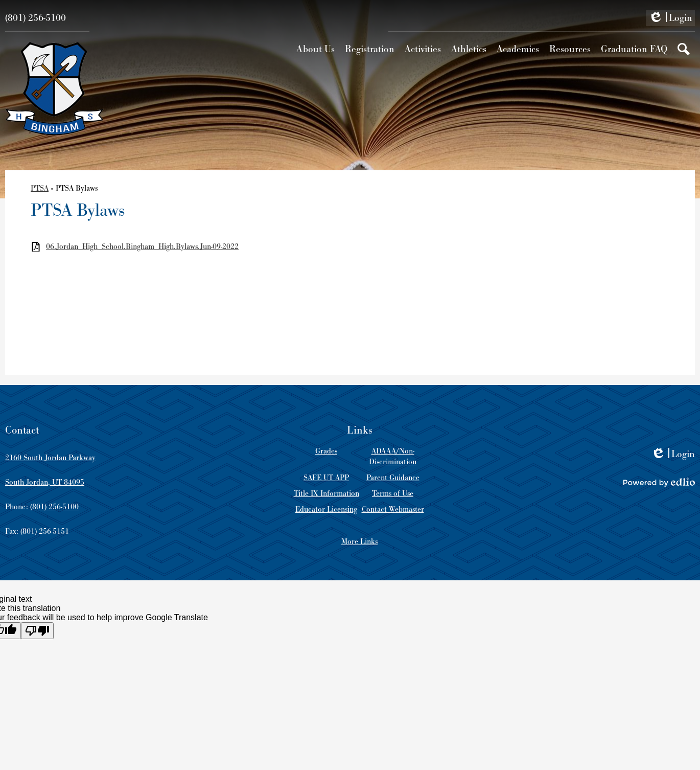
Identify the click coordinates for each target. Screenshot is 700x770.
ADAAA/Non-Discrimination (393, 457)
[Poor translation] (37, 631)
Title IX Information (326, 494)
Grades (326, 451)
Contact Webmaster (393, 509)
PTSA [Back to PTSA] (40, 188)
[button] (316, 49)
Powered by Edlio (659, 482)
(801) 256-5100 (36, 18)
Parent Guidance (393, 478)
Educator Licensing (326, 509)
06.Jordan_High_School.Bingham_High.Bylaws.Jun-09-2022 (142, 247)
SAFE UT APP (326, 478)
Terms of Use (393, 494)
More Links (359, 542)
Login (670, 19)
